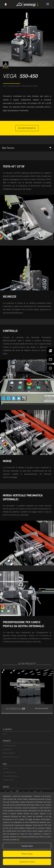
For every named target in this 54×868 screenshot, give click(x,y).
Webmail (5, 769)
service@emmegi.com (9, 772)
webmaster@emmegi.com (11, 776)
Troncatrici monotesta (30, 86)
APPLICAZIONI (7, 749)
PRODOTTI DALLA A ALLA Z (11, 757)
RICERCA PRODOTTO (9, 753)
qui (18, 840)
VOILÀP (5, 734)
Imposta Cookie (27, 846)
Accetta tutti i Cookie (27, 862)
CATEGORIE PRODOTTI (9, 746)
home (5, 86)
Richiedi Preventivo (27, 128)
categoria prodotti (14, 86)
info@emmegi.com (8, 780)
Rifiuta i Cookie (27, 854)
